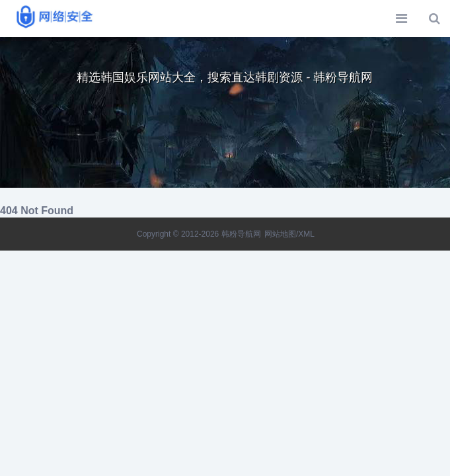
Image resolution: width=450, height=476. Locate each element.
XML (306, 234)
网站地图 (280, 234)
